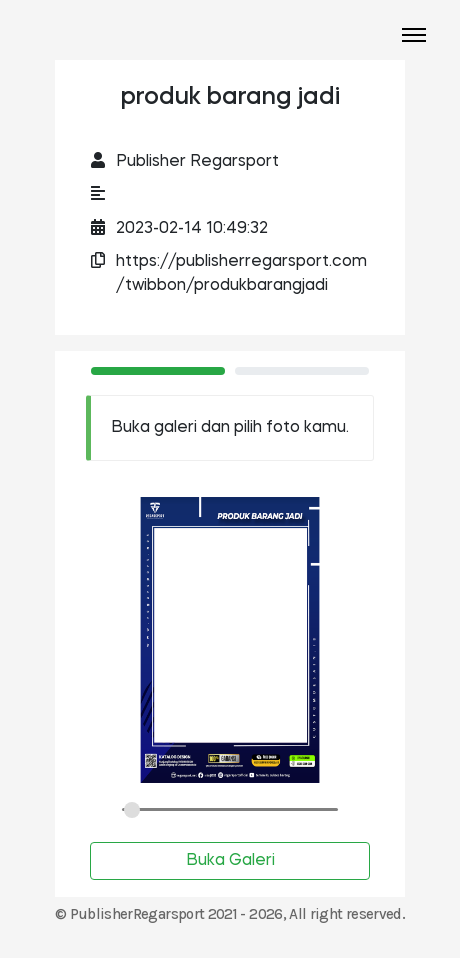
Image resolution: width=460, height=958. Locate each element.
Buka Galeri (230, 861)
